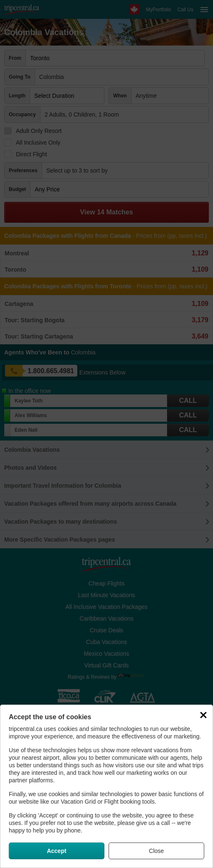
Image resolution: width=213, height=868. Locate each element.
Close (157, 851)
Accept (57, 851)
